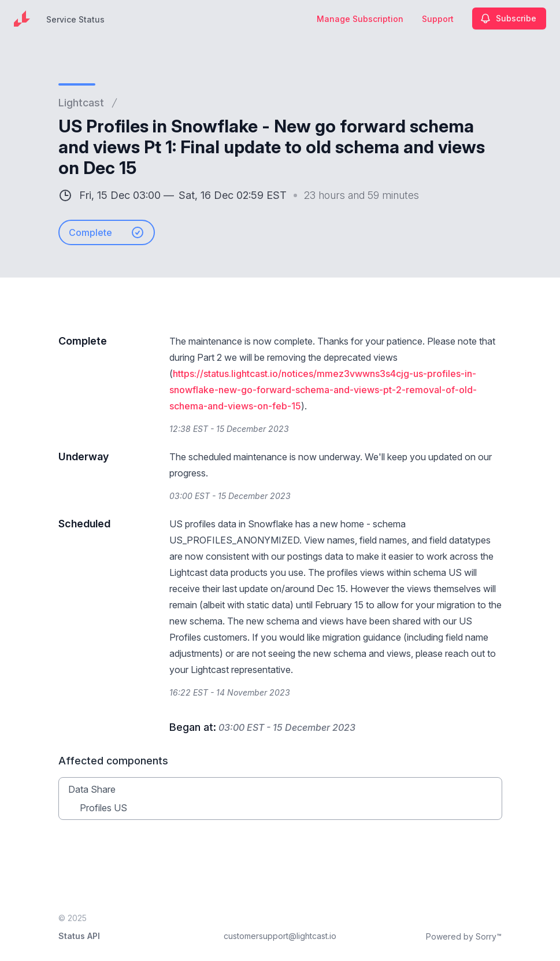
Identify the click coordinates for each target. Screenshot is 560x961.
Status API (79, 936)
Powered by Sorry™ (464, 936)
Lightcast (81, 103)
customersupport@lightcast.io (280, 936)
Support (438, 19)
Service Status (75, 19)
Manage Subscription (360, 19)
